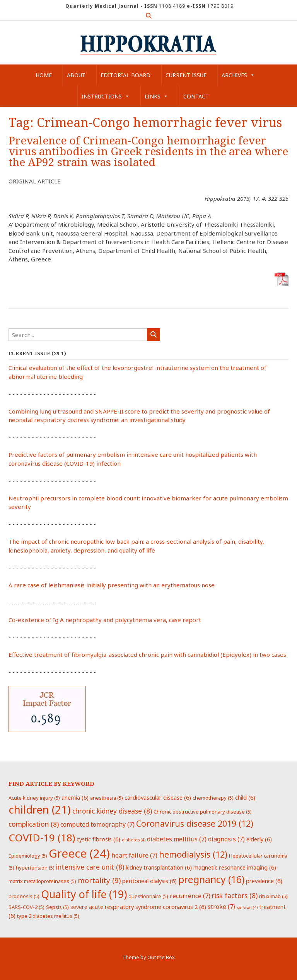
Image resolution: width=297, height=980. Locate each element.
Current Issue (186, 75)
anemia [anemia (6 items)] (75, 797)
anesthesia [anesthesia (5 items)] (107, 798)
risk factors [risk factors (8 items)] (235, 895)
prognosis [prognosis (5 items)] (24, 896)
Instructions (106, 96)
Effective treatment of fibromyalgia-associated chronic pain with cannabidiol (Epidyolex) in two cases (147, 654)
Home (44, 75)
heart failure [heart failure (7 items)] (134, 855)
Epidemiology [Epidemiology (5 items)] (28, 856)
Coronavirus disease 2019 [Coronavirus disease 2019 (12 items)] (195, 823)
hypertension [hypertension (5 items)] (35, 868)
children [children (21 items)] (40, 809)
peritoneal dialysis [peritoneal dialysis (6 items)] (149, 881)
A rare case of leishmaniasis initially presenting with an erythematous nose (112, 585)
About (76, 75)
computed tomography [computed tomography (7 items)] (97, 824)
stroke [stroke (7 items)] (221, 907)
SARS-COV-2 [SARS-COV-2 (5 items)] (26, 907)
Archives (238, 75)
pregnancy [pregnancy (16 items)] (211, 879)
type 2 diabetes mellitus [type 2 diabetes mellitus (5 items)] (48, 916)
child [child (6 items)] (245, 797)
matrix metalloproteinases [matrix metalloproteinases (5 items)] (42, 881)
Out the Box (161, 957)
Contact (196, 96)
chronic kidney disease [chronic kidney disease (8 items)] (112, 811)
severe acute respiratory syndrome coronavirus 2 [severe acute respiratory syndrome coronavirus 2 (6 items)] (138, 907)
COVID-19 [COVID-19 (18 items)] (42, 838)
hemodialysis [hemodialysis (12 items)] (193, 854)
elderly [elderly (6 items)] (259, 839)
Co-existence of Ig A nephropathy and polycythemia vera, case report (105, 620)
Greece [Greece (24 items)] (79, 853)
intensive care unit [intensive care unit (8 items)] (90, 867)
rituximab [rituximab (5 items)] (273, 896)
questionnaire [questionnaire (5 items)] (148, 896)
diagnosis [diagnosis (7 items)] (226, 839)
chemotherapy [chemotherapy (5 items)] (213, 798)
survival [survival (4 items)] (247, 907)
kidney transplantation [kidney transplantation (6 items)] (159, 867)
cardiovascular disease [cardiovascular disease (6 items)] (158, 797)
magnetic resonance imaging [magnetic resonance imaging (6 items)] (235, 867)
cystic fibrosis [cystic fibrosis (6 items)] (98, 839)
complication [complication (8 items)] (34, 824)
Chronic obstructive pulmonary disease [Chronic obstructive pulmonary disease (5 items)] (203, 812)
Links (156, 96)
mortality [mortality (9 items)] (99, 880)
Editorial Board (125, 75)
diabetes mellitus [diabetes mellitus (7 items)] (177, 839)
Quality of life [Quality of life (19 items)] (84, 894)
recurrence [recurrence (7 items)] (190, 896)
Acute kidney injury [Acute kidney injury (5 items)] (34, 798)
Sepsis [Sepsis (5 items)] (57, 907)
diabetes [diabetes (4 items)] (134, 840)
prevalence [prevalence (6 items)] (264, 881)
